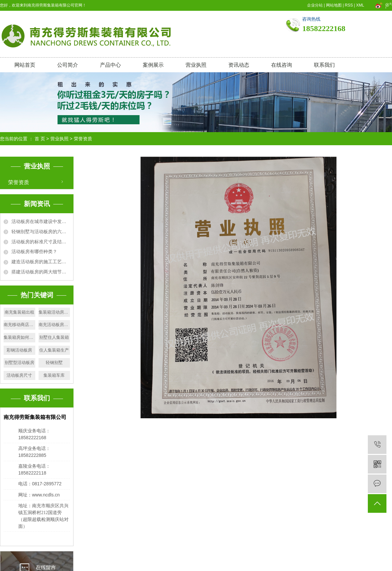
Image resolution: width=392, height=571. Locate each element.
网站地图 (334, 5)
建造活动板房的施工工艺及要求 (41, 262)
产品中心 (110, 65)
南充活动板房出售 (54, 325)
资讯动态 (239, 65)
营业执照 (196, 65)
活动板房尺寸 (19, 375)
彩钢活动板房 (19, 350)
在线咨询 (282, 65)
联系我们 (324, 65)
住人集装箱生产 (54, 350)
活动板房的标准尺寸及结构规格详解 (41, 242)
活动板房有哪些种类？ (34, 251)
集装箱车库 (54, 375)
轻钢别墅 (54, 363)
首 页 (40, 139)
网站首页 (25, 65)
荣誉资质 (19, 182)
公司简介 (68, 65)
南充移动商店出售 (19, 325)
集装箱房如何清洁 (19, 337)
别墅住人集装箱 (54, 337)
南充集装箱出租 (19, 312)
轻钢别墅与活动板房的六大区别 (41, 232)
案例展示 (153, 65)
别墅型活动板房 (19, 363)
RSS (349, 5)
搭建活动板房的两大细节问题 (41, 272)
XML (360, 5)
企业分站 (315, 5)
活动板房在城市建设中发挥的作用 (41, 221)
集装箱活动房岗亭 (54, 312)
